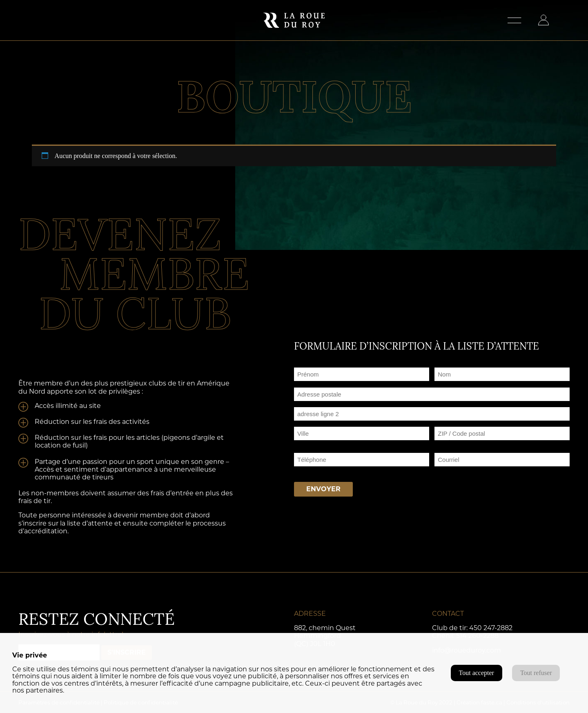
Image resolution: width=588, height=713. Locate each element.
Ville (300, 443)
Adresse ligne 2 (315, 424)
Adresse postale (316, 404)
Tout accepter (477, 673)
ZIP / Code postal (460, 443)
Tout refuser (536, 673)
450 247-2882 (491, 628)
